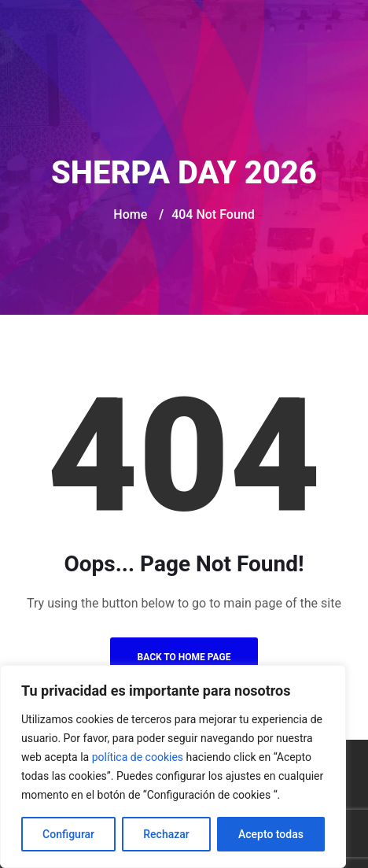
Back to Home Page (184, 657)
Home (130, 214)
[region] (173, 766)
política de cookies (138, 757)
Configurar (68, 834)
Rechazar (166, 834)
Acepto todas (271, 834)
